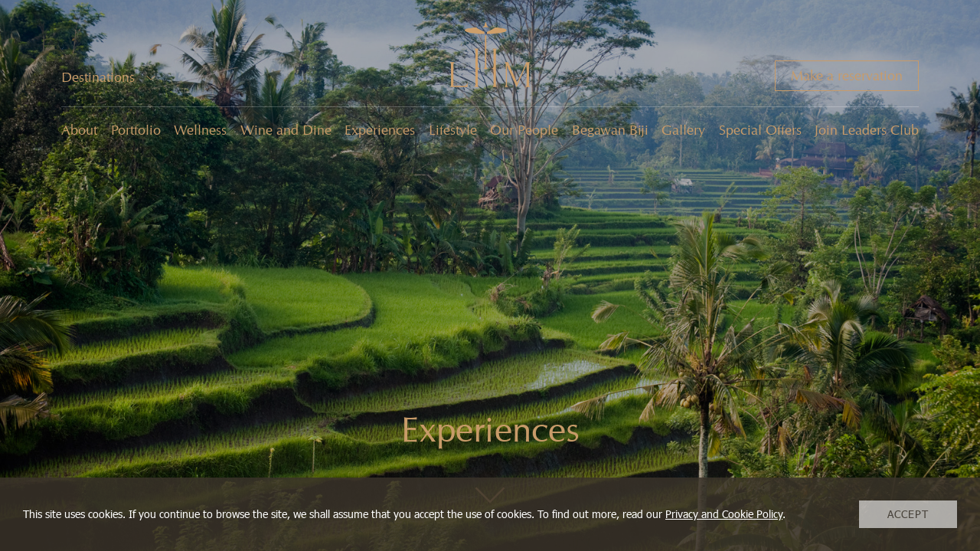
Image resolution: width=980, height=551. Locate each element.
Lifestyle (453, 130)
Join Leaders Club (867, 130)
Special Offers (760, 130)
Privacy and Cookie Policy (724, 514)
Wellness (200, 130)
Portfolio (136, 130)
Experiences (380, 130)
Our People (524, 130)
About (79, 130)
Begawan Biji (610, 130)
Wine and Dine (286, 130)
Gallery (683, 130)
